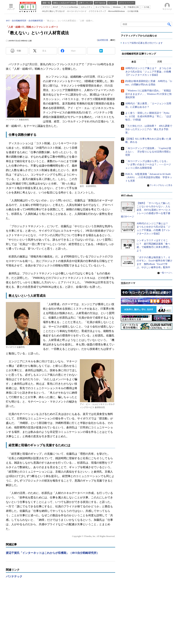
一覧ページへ (166, 273)
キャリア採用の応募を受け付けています (143, 43)
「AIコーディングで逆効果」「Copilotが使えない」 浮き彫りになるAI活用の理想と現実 (148, 152)
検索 (169, 24)
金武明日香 (103, 40)
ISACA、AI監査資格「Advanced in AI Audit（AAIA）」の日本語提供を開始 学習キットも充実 (149, 177)
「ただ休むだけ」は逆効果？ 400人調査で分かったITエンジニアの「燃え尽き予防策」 (149, 129)
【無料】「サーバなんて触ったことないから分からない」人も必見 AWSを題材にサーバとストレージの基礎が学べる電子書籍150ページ (146, 210)
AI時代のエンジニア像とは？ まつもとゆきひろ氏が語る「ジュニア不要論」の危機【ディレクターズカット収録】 (148, 72)
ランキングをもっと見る (161, 185)
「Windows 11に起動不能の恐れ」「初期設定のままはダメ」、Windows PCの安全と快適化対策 (148, 94)
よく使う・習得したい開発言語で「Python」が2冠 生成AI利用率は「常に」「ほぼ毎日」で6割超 (148, 117)
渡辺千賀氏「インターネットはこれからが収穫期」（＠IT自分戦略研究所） (53, 553)
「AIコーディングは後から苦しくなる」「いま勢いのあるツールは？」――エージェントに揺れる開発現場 (148, 165)
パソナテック (14, 576)
